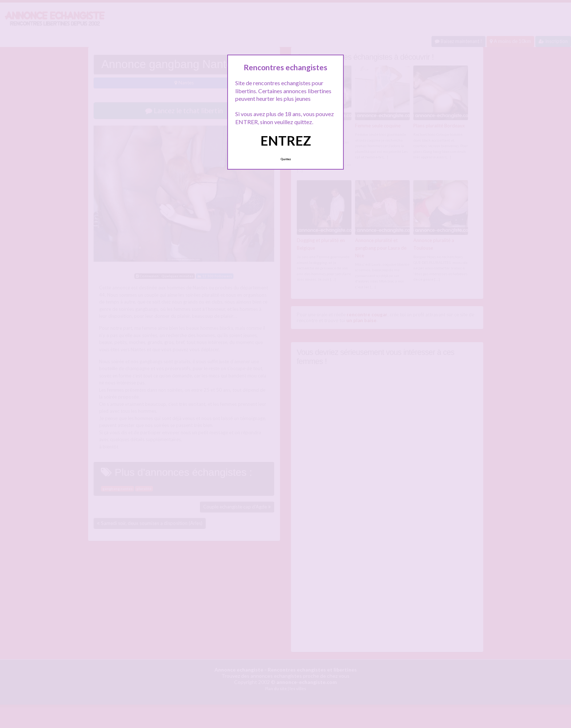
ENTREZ (286, 141)
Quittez (286, 159)
